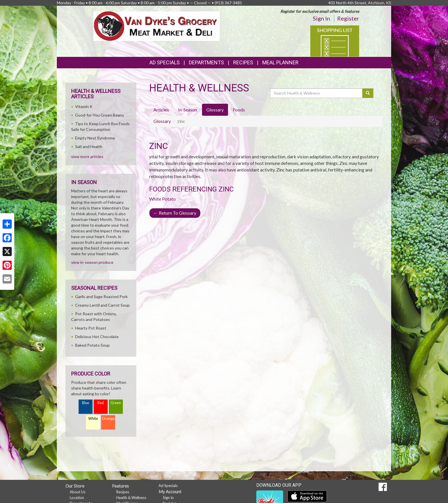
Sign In (321, 18)
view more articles (87, 156)
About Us (78, 492)
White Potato (162, 199)
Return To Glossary (175, 213)
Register (348, 18)
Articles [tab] (161, 110)
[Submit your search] (368, 93)
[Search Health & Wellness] (317, 93)
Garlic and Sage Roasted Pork (101, 297)
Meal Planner (280, 62)
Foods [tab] (239, 110)
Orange (108, 419)
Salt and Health (89, 146)
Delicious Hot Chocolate (97, 337)
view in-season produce (92, 262)
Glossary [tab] (215, 110)
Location (77, 498)
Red (101, 403)
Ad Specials (165, 62)
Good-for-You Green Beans (100, 115)
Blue (86, 403)
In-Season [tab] (188, 110)
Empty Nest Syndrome (95, 138)
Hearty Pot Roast (91, 328)
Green (116, 403)
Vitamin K (84, 106)
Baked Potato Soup (92, 345)
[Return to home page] (157, 26)
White (93, 419)
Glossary (162, 121)
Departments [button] (206, 62)
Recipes (243, 62)
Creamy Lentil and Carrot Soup (102, 305)
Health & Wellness (131, 498)
